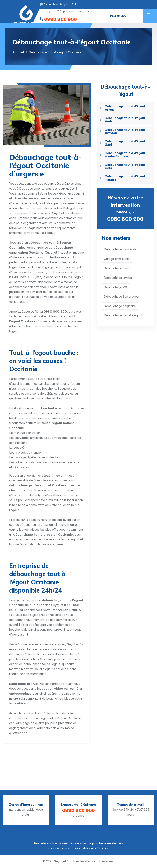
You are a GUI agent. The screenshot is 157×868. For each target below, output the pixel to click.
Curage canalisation (118, 259)
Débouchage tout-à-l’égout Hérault (125, 178)
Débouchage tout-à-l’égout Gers (125, 166)
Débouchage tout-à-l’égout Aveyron (125, 131)
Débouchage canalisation (122, 249)
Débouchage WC (116, 287)
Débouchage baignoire (120, 306)
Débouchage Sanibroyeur (122, 296)
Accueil (18, 52)
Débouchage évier (117, 268)
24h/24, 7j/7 (125, 208)
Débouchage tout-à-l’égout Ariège (125, 108)
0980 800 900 (58, 19)
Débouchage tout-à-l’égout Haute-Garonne (125, 155)
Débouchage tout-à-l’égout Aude (125, 120)
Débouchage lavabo (118, 278)
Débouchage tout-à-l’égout (123, 315)
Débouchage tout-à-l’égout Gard (125, 143)
